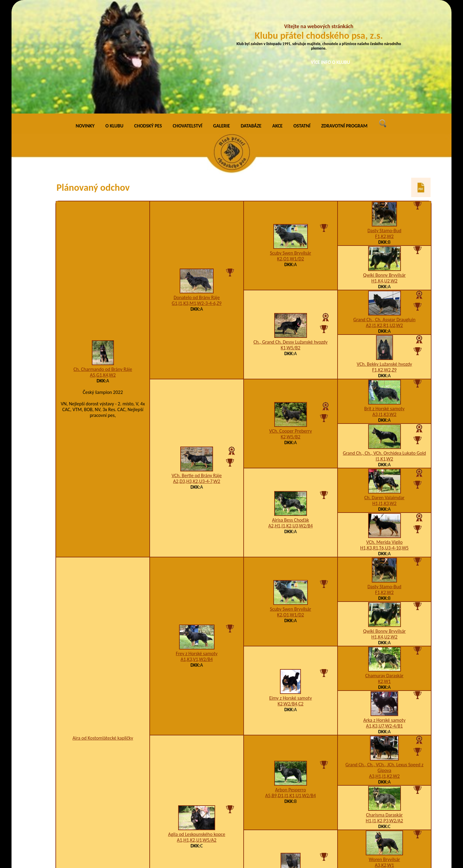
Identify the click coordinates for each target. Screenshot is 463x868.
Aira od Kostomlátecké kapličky (103, 630)
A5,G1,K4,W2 (103, 267)
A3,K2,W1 (384, 758)
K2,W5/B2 (291, 329)
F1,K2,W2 (384, 129)
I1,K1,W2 (385, 351)
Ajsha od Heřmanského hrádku (384, 796)
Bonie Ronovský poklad (291, 774)
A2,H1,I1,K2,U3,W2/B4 (291, 418)
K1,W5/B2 (291, 240)
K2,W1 (385, 574)
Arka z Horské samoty (384, 613)
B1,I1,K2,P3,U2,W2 (384, 802)
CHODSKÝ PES (148, 18)
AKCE (278, 18)
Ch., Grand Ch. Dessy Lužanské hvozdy (291, 234)
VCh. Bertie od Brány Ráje (197, 368)
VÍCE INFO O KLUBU (331, 62)
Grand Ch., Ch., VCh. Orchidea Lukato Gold (385, 346)
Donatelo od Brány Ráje (197, 190)
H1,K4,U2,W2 (385, 173)
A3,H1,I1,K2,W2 (384, 669)
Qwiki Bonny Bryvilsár (384, 168)
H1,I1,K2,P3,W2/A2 (384, 713)
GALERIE (222, 18)
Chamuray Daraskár (384, 568)
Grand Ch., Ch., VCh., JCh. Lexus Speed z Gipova (384, 660)
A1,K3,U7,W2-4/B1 (384, 618)
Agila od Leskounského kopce (197, 727)
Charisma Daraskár (384, 707)
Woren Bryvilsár (384, 752)
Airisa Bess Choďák (291, 412)
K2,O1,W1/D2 (291, 151)
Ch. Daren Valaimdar (384, 390)
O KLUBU (114, 18)
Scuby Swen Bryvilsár (291, 145)
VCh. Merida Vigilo (384, 435)
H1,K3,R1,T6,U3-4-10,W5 (385, 440)
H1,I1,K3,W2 (385, 396)
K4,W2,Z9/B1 (291, 780)
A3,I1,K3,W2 (384, 307)
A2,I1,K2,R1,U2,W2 (384, 218)
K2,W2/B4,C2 (290, 596)
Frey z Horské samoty (197, 546)
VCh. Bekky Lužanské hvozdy (384, 257)
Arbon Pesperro (291, 682)
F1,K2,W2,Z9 (384, 262)
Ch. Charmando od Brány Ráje (103, 261)
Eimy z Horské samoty (290, 590)
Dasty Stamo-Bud (385, 123)
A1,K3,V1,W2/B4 (197, 551)
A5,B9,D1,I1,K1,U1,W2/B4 (290, 688)
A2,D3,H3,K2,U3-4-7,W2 (197, 373)
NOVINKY (85, 18)
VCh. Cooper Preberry (290, 323)
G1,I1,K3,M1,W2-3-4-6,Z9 (197, 195)
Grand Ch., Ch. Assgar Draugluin (384, 212)
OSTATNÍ (302, 18)
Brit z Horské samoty (384, 301)
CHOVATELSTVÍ (188, 18)
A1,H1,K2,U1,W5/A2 (197, 733)
